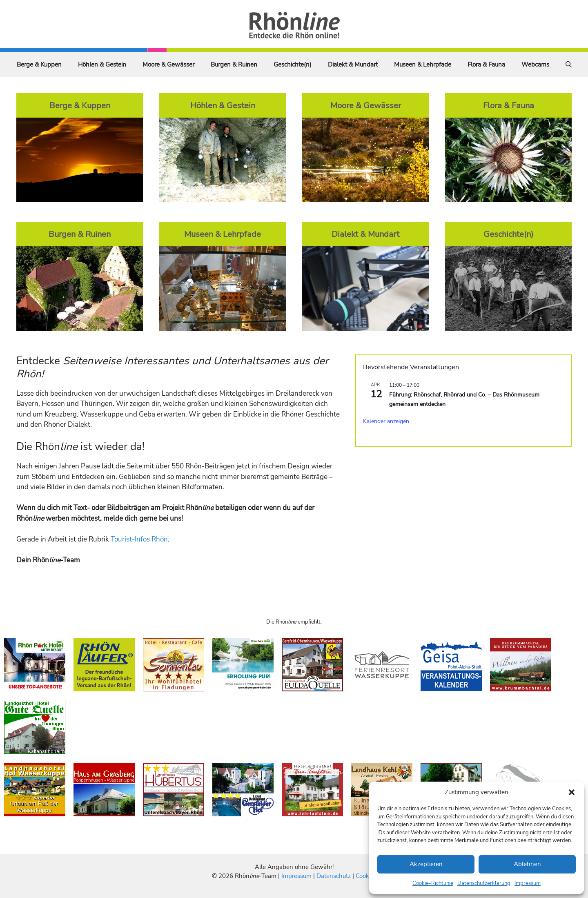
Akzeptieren (426, 864)
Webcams (535, 65)
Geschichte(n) (293, 65)
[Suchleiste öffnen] (569, 65)
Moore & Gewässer (168, 65)
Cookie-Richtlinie (433, 883)
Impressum (528, 883)
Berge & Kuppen (39, 65)
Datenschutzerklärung (484, 883)
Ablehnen (527, 864)
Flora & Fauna (486, 65)
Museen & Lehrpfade (423, 65)
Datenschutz (334, 876)
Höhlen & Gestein (102, 65)
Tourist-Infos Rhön (139, 539)
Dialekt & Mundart (353, 65)
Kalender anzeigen (386, 421)
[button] (572, 792)
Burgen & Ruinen (234, 65)
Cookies (366, 876)
